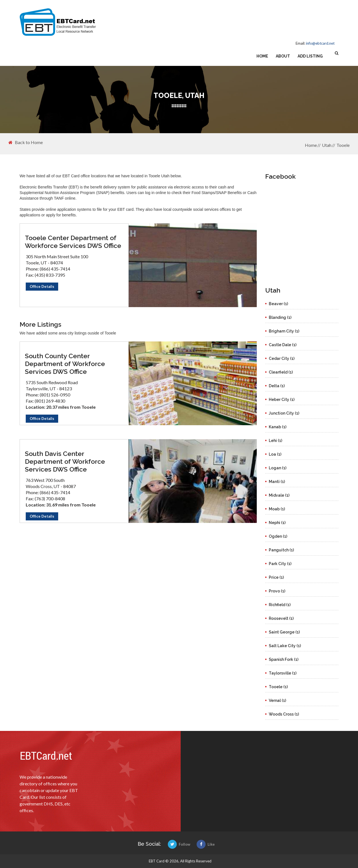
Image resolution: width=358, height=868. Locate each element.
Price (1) (276, 577)
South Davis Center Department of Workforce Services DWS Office (65, 461)
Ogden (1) (278, 536)
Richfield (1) (280, 605)
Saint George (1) (284, 632)
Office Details (42, 286)
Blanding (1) (280, 317)
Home (262, 56)
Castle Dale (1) (283, 345)
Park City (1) (280, 564)
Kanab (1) (278, 427)
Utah (327, 145)
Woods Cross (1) (284, 714)
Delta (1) (277, 386)
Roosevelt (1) (281, 618)
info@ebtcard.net (320, 43)
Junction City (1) (284, 413)
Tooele (343, 145)
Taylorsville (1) (283, 673)
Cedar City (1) (282, 358)
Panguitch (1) (281, 550)
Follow (179, 844)
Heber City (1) (282, 400)
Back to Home (26, 142)
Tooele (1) (278, 687)
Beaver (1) (278, 304)
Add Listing (310, 56)
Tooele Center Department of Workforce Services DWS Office (73, 242)
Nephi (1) (277, 523)
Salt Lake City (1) (285, 646)
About (283, 56)
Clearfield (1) (281, 372)
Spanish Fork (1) (284, 659)
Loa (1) (275, 454)
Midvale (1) (279, 495)
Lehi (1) (275, 441)
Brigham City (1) (284, 331)
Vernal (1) (277, 700)
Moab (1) (277, 509)
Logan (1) (278, 468)
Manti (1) (277, 482)
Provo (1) (277, 591)
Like (206, 844)
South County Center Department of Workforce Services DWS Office (65, 364)
